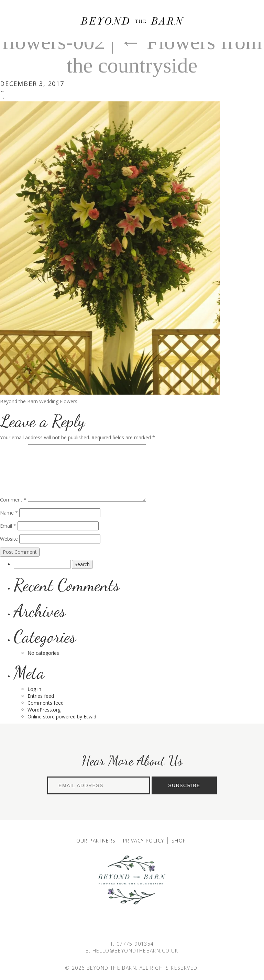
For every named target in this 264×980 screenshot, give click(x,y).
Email (8, 526)
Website (9, 539)
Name (9, 513)
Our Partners (96, 841)
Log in (34, 689)
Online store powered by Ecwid (62, 717)
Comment (13, 500)
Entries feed (41, 696)
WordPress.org (44, 710)
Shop (179, 841)
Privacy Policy (144, 841)
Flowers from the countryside (164, 54)
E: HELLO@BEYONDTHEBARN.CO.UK (132, 951)
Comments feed (46, 703)
